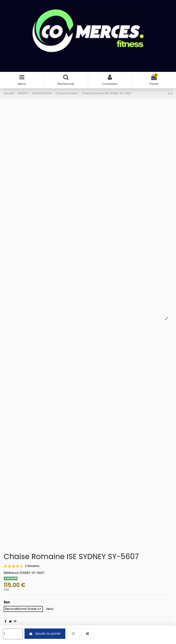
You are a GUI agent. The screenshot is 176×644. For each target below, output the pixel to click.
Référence (11, 573)
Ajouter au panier (45, 634)
